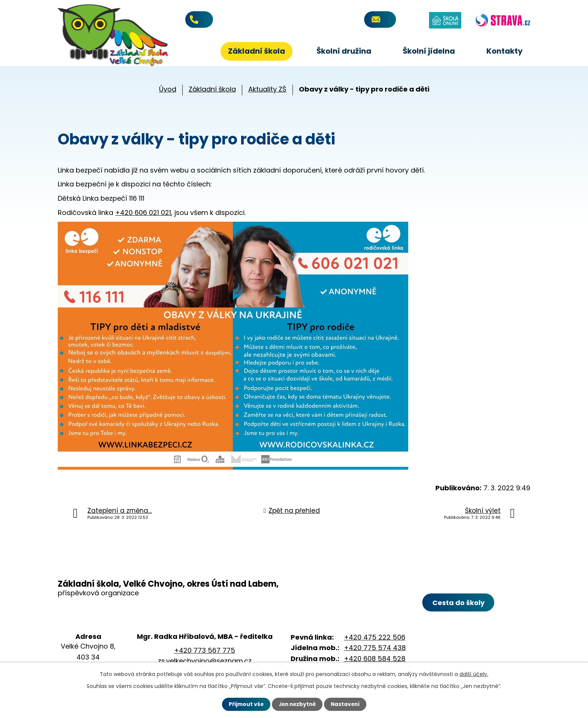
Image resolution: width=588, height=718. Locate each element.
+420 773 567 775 (231, 20)
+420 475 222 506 (375, 637)
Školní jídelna (429, 51)
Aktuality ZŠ (267, 89)
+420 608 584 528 (375, 659)
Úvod (195, 51)
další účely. (474, 674)
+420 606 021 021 (143, 213)
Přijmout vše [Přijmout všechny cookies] (244, 704)
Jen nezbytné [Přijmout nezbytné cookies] (297, 704)
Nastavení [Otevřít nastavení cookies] (346, 704)
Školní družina (344, 51)
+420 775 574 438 (375, 648)
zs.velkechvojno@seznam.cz (205, 661)
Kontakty (505, 51)
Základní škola (256, 51)
